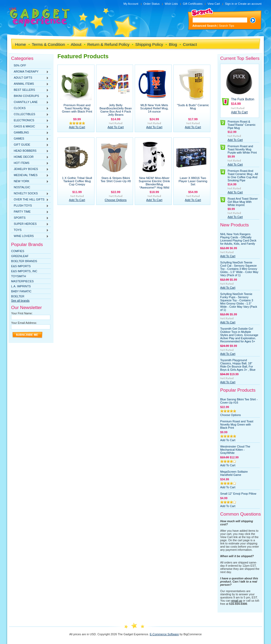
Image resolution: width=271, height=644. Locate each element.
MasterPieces (22, 281)
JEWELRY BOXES (30, 169)
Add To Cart (77, 127)
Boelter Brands (24, 261)
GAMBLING (30, 133)
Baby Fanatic (21, 291)
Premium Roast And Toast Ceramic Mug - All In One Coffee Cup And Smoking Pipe (243, 176)
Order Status (152, 4)
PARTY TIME (30, 212)
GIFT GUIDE (30, 145)
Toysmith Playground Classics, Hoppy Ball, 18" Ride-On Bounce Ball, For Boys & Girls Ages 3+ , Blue (238, 365)
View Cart (214, 4)
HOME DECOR (30, 157)
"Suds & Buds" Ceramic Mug (193, 107)
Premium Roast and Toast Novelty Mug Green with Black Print (77, 108)
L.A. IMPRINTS (21, 286)
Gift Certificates (193, 4)
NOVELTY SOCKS (30, 194)
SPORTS (30, 218)
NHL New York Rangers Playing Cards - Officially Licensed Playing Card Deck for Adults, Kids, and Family (238, 239)
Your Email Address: (24, 323)
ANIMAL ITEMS (30, 84)
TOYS (30, 230)
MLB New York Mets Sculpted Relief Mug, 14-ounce (154, 108)
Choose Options (116, 200)
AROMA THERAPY (30, 72)
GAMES (30, 139)
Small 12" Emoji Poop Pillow (238, 494)
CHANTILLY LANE (30, 102)
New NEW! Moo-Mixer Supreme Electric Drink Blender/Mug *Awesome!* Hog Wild (154, 183)
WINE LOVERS (30, 236)
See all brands (20, 301)
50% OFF (20, 65)
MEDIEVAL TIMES (30, 175)
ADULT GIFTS (30, 78)
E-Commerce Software (164, 634)
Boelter (18, 296)
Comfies (18, 251)
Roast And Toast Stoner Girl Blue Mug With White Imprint (243, 202)
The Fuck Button (243, 99)
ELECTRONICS (30, 120)
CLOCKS (30, 108)
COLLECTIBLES (30, 114)
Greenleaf (20, 256)
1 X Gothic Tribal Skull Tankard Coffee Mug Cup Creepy (77, 181)
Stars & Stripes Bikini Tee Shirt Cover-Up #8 (116, 180)
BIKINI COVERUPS (30, 96)
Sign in (229, 4)
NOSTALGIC (22, 187)
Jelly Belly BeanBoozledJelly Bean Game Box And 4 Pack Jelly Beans (116, 110)
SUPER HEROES (30, 224)
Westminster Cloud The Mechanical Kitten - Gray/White (235, 450)
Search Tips (226, 26)
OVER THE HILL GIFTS (30, 200)
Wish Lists (171, 4)
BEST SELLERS (30, 90)
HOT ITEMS (30, 163)
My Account (131, 4)
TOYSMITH (19, 276)
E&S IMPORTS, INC (24, 271)
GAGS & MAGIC (30, 127)
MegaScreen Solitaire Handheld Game (234, 473)
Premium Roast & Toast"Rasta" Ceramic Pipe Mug (242, 125)
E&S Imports (21, 266)
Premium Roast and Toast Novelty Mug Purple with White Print (242, 149)
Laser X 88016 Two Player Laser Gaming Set (193, 181)
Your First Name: (22, 313)
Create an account (250, 4)
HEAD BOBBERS (30, 151)
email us (237, 601)
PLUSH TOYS (30, 206)
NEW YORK (30, 181)
